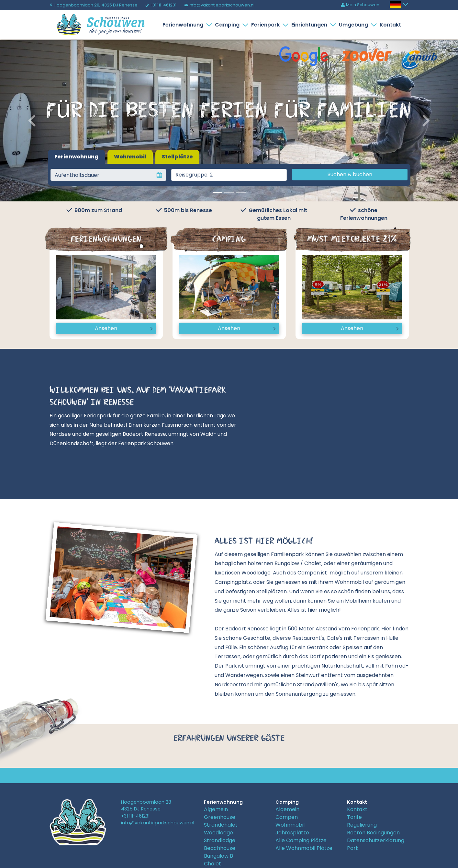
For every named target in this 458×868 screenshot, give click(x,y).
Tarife (354, 817)
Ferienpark (267, 25)
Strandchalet (221, 825)
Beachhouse (220, 848)
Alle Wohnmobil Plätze (304, 848)
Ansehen (106, 328)
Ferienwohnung (184, 25)
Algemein (216, 809)
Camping (229, 25)
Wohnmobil (130, 157)
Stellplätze (177, 157)
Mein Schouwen (360, 5)
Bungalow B (218, 856)
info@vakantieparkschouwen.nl (219, 5)
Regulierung (362, 825)
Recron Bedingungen (373, 833)
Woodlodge (218, 833)
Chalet (212, 864)
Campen (287, 817)
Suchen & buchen (350, 174)
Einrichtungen (311, 25)
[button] (34, 121)
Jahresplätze (292, 833)
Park (353, 848)
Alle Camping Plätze (301, 840)
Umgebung (355, 25)
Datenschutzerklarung (376, 840)
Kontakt (390, 25)
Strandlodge (220, 840)
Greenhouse (220, 817)
